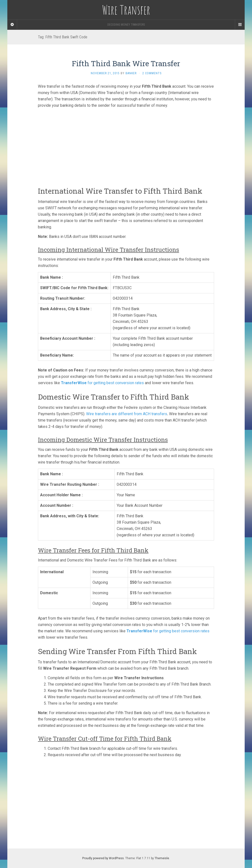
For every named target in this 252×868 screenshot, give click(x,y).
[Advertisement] (126, 146)
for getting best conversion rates (102, 383)
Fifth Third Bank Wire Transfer (126, 63)
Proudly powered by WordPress (103, 858)
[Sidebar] (12, 25)
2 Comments (152, 73)
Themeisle (162, 858)
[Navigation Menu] (240, 25)
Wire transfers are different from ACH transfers (127, 414)
